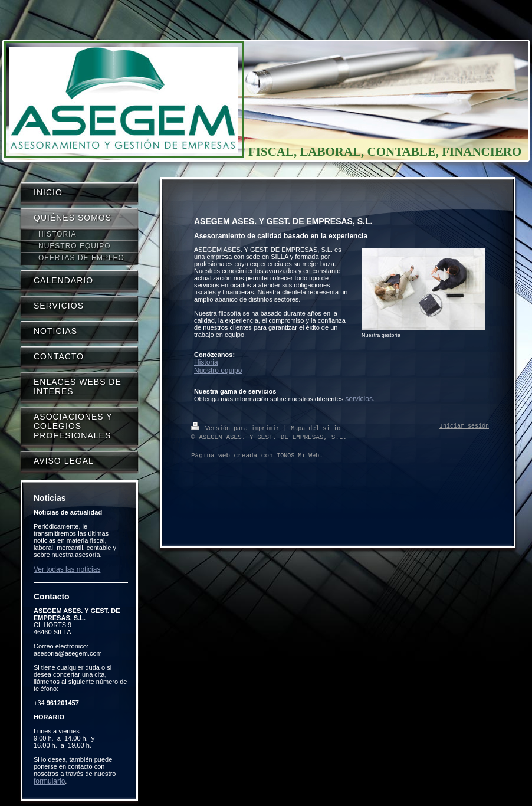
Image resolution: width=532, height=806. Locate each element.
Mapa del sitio (316, 428)
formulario (49, 781)
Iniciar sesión (464, 427)
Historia (206, 362)
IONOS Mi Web (298, 456)
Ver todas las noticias (67, 569)
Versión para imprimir (237, 428)
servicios (359, 399)
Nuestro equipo (218, 371)
